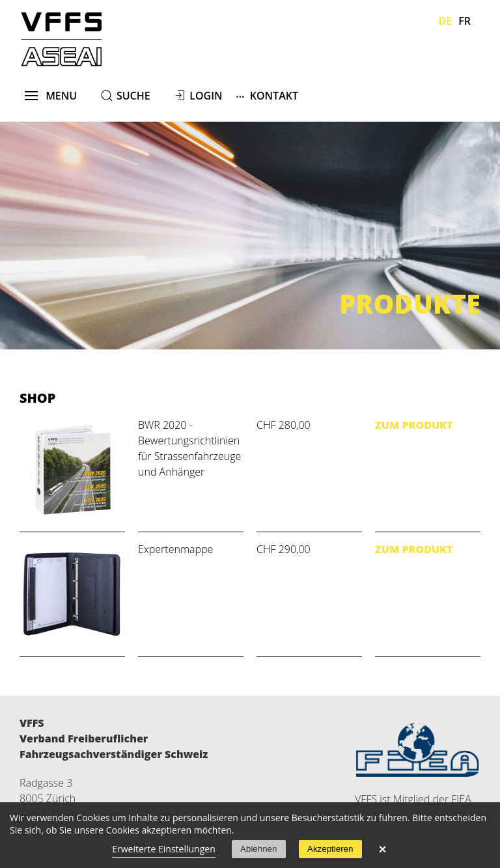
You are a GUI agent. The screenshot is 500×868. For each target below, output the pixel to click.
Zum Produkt (414, 425)
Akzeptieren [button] (330, 849)
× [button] (383, 849)
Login (206, 96)
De (446, 21)
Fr (465, 21)
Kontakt (267, 95)
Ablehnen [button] (258, 849)
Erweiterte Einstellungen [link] (164, 849)
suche (133, 96)
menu (51, 96)
